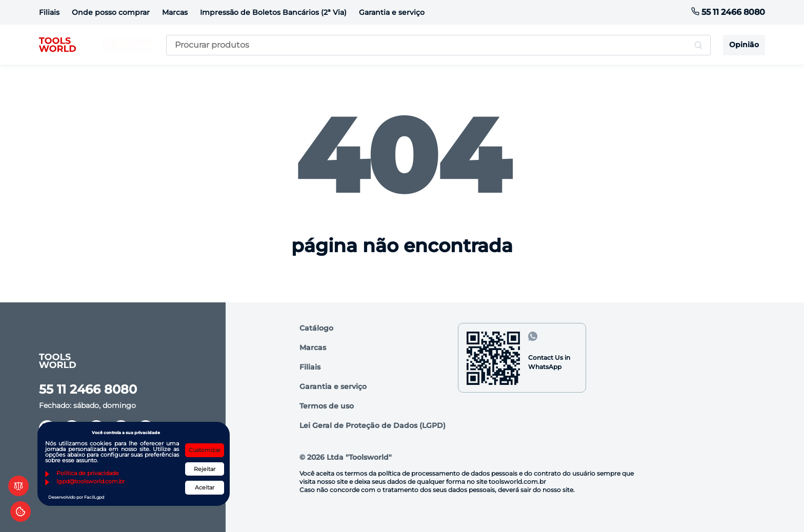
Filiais (49, 12)
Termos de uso (327, 406)
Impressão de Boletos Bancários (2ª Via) (273, 12)
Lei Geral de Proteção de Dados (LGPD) (373, 425)
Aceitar (205, 487)
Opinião (744, 45)
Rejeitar (205, 469)
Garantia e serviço (392, 12)
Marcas (175, 12)
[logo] (57, 45)
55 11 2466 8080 (728, 12)
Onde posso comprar (111, 12)
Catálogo (316, 328)
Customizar (205, 450)
